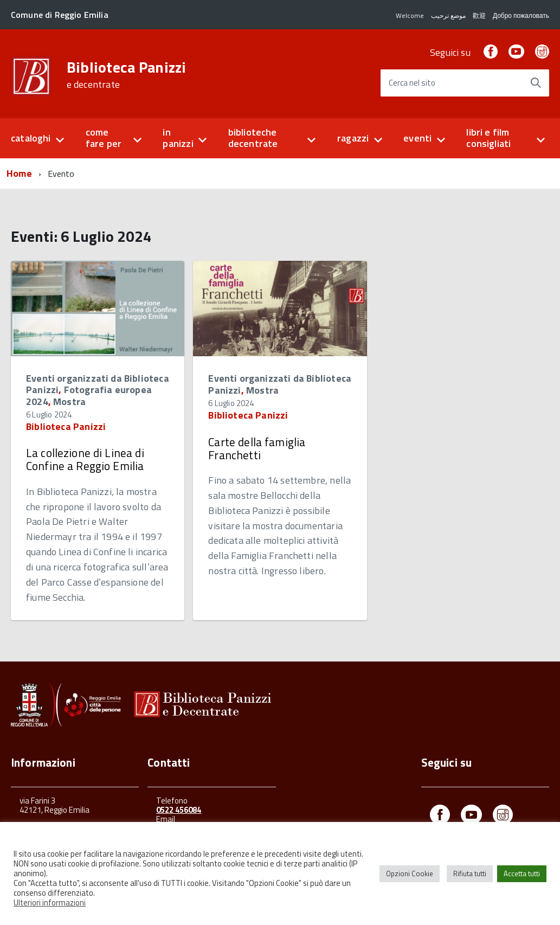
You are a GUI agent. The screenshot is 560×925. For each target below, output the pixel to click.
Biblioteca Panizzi (127, 75)
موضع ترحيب (448, 15)
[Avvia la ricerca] (536, 83)
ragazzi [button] (353, 138)
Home (19, 173)
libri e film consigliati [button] (488, 138)
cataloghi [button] (31, 138)
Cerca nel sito (412, 83)
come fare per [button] (104, 138)
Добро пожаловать (521, 15)
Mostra (69, 402)
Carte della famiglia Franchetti (257, 448)
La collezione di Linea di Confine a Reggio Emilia (85, 459)
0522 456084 (179, 810)
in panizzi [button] (178, 138)
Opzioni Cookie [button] (410, 873)
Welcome (410, 15)
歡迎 (479, 15)
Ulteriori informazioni (50, 902)
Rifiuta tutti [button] (470, 873)
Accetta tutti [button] (522, 873)
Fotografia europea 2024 (89, 396)
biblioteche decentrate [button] (253, 138)
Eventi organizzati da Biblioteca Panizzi (280, 384)
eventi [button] (417, 138)
